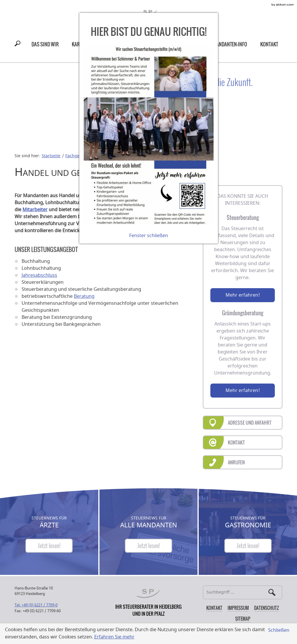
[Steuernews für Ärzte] (49, 546)
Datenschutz (267, 608)
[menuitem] (45, 44)
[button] (19, 44)
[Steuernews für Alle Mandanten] (148, 546)
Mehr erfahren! (243, 295)
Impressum (238, 608)
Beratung (84, 296)
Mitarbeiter (35, 210)
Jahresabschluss (39, 275)
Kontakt (214, 608)
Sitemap (243, 619)
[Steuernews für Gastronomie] (248, 546)
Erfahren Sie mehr (114, 637)
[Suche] (243, 592)
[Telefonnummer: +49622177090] (36, 605)
